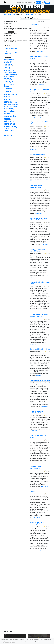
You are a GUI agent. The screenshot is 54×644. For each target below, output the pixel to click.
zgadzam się (46, 639)
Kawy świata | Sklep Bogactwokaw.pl (36, 468)
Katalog (14, 14)
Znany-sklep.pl (34, 25)
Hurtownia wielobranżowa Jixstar (40, 349)
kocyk (7, 107)
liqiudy (9, 105)
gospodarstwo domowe (9, 85)
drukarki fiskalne (8, 63)
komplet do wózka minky (11, 125)
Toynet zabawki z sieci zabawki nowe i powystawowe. (39, 316)
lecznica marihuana (10, 108)
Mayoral (32, 491)
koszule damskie (8, 100)
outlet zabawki (8, 73)
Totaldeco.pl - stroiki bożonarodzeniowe (36, 186)
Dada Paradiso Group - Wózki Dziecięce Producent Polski (38, 219)
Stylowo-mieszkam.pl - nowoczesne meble (37, 412)
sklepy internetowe (10, 69)
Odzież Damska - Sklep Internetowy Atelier (37, 523)
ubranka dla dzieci (10, 117)
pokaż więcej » (40, 52)
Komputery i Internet (28, 14)
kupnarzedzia (11, 94)
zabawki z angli (9, 131)
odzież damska (9, 76)
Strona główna (7, 14)
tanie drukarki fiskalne (10, 112)
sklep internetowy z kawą (10, 73)
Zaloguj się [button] (47, 2)
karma (7, 96)
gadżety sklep (9, 59)
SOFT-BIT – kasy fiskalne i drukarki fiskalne (38, 250)
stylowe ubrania (8, 90)
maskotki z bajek (9, 129)
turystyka (15, 104)
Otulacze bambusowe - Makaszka (40, 380)
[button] (34, 2)
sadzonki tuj (9, 121)
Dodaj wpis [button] (39, 2)
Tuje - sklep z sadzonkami (37, 155)
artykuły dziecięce (9, 80)
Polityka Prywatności (21, 641)
